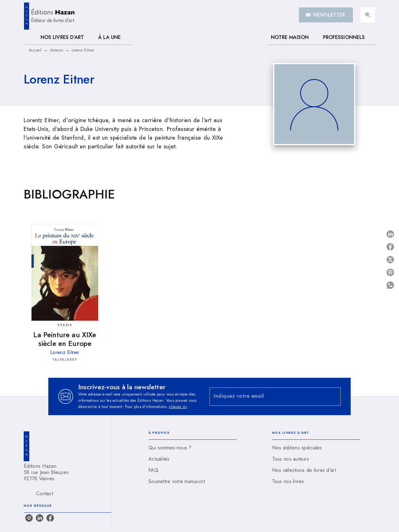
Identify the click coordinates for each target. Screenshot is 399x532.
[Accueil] (50, 15)
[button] (326, 15)
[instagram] (29, 518)
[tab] (30, 37)
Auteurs (57, 50)
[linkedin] (40, 518)
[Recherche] (368, 15)
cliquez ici (178, 407)
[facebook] (50, 518)
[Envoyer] (333, 396)
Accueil (35, 50)
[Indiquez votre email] (267, 397)
